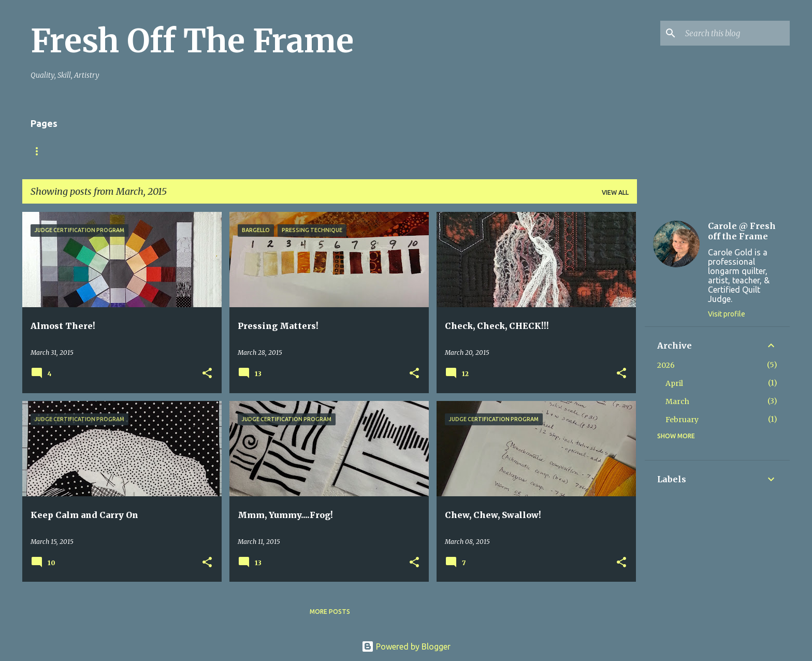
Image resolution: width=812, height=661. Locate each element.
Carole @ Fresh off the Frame (742, 231)
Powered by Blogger (406, 646)
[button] (207, 374)
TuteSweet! (184, 151)
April (674, 383)
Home (40, 151)
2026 (666, 365)
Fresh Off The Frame (192, 41)
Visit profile (727, 314)
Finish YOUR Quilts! (106, 151)
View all (615, 192)
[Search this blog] (735, 33)
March (677, 401)
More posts (330, 612)
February (682, 420)
